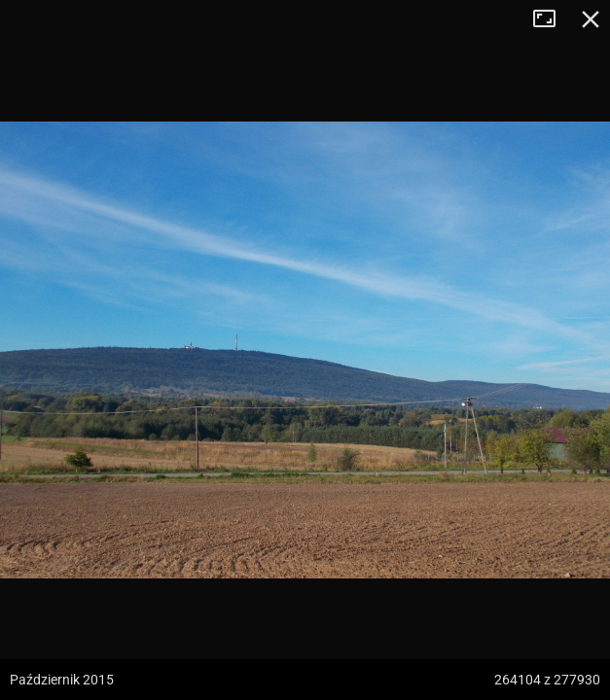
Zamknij (591, 19)
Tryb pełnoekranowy (552, 19)
